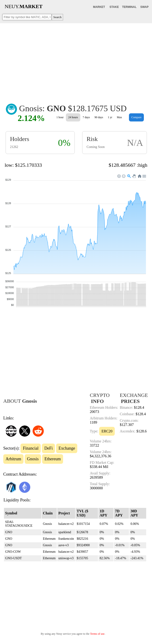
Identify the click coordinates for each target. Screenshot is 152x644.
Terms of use (97, 634)
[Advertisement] (76, 60)
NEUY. (24, 6)
